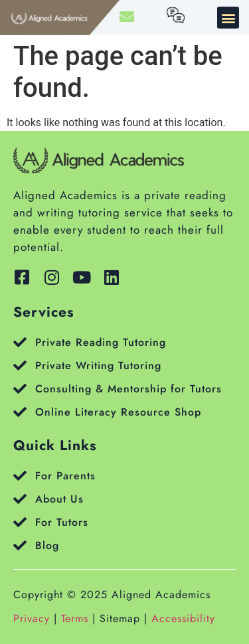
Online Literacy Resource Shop (118, 412)
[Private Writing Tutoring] (20, 366)
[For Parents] (20, 476)
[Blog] (20, 546)
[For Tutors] (20, 523)
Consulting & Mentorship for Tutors (128, 389)
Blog (47, 545)
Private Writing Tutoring (98, 365)
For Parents (65, 476)
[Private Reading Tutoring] (20, 343)
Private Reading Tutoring (101, 342)
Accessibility (183, 618)
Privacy (32, 618)
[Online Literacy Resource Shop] (20, 412)
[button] (228, 18)
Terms (75, 618)
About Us (59, 499)
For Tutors (62, 522)
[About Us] (20, 499)
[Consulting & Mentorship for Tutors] (20, 389)
